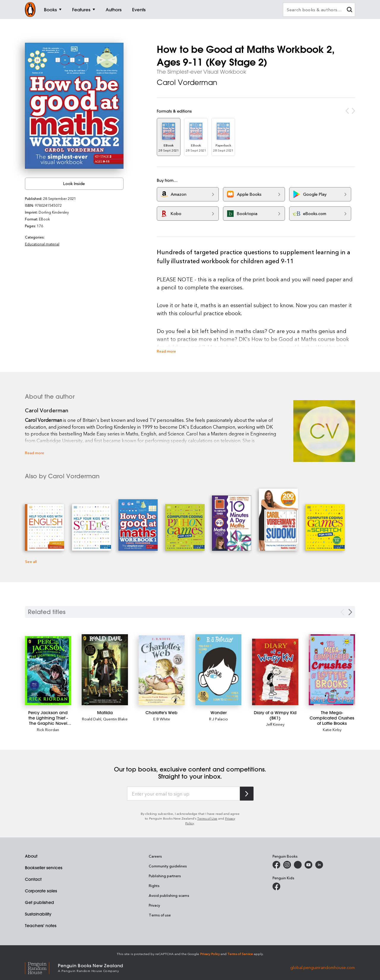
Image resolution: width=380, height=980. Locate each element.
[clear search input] (349, 10)
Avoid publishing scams (169, 895)
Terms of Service (240, 954)
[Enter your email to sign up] (183, 794)
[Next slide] (350, 612)
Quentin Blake (115, 719)
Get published (39, 902)
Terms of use (160, 915)
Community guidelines (168, 866)
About (31, 856)
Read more (166, 351)
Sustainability (38, 914)
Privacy (154, 905)
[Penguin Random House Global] (41, 967)
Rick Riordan (48, 729)
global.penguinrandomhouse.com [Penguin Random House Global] (323, 967)
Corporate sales (41, 891)
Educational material (42, 244)
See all (31, 561)
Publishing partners (165, 876)
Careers (155, 856)
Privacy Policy (210, 954)
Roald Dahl (92, 719)
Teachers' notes (41, 926)
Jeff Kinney (275, 724)
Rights (154, 886)
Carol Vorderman (187, 82)
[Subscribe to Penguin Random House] (247, 794)
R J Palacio (218, 719)
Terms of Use (207, 818)
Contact (33, 879)
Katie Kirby (332, 729)
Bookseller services (44, 868)
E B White (162, 719)
